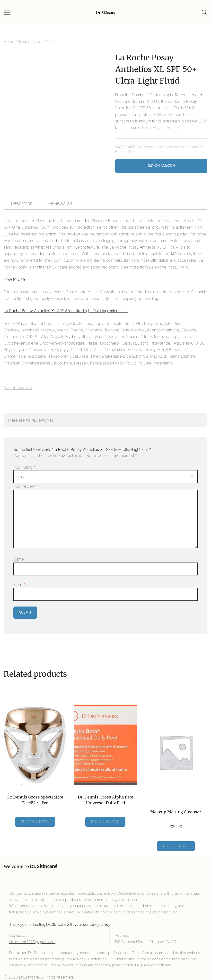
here (184, 267)
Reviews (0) (60, 203)
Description (22, 203)
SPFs (51, 42)
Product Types (31, 42)
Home (9, 42)
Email (19, 584)
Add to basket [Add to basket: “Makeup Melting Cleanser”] (176, 846)
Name (20, 559)
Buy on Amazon (167, 128)
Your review (26, 486)
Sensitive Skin (177, 147)
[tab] (22, 204)
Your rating (24, 467)
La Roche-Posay (151, 147)
